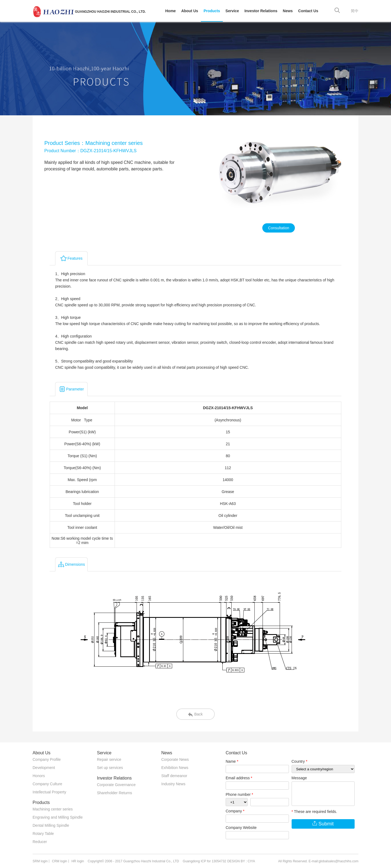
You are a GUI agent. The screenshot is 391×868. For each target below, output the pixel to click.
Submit (323, 824)
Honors (39, 776)
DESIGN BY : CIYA (241, 861)
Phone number (239, 794)
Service (232, 11)
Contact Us (308, 11)
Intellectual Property (49, 792)
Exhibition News (175, 768)
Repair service (109, 759)
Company (235, 811)
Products (212, 11)
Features (72, 258)
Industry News (173, 784)
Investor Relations (261, 11)
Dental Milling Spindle (51, 825)
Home (171, 11)
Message (299, 778)
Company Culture (47, 784)
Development (44, 768)
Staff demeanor (174, 776)
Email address (239, 778)
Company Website (241, 828)
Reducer (40, 842)
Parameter (72, 389)
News (288, 11)
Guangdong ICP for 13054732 (204, 861)
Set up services (110, 768)
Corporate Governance (116, 785)
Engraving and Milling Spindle (58, 817)
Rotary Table (43, 834)
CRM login (59, 861)
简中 (355, 11)
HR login (78, 861)
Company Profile (47, 759)
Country (299, 761)
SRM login (40, 861)
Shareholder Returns (114, 793)
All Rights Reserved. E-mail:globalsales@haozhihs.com (318, 861)
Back (195, 714)
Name (232, 761)
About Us (190, 11)
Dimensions (72, 564)
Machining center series (53, 809)
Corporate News (175, 759)
